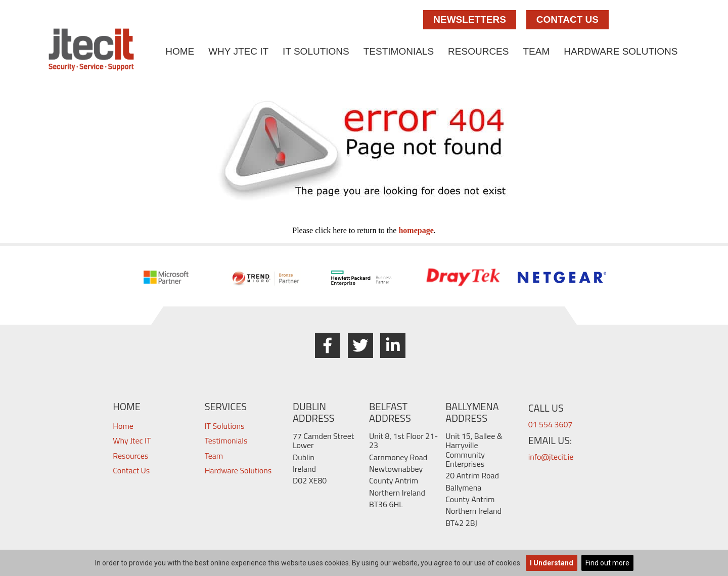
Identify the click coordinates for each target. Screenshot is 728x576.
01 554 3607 (551, 424)
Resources (478, 51)
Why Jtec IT (238, 51)
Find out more (607, 563)
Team (536, 51)
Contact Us (567, 19)
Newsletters (470, 19)
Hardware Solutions (621, 51)
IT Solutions (316, 51)
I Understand (552, 563)
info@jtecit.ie (551, 457)
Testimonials (399, 51)
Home (180, 51)
